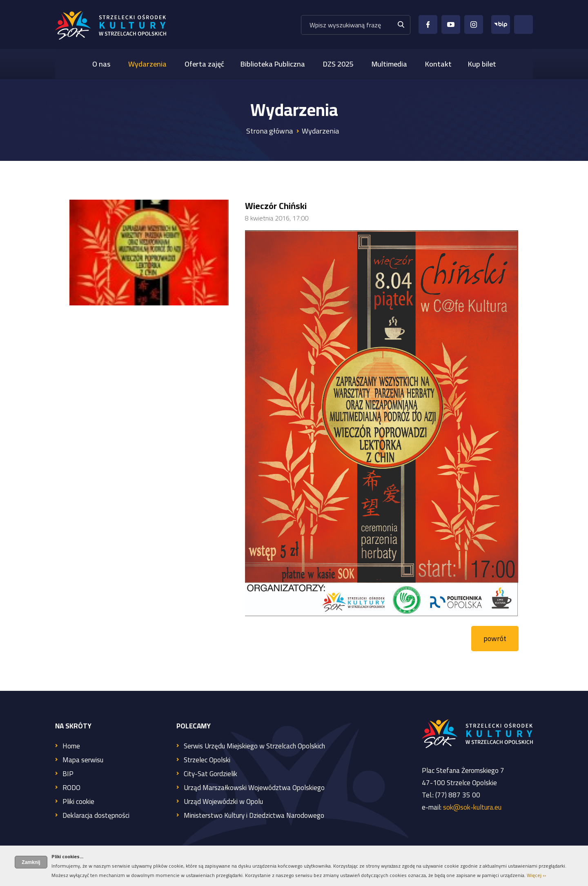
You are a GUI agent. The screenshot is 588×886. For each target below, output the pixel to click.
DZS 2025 (338, 64)
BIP (68, 774)
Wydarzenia (147, 64)
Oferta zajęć (204, 64)
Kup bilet (482, 64)
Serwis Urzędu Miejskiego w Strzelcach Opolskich (254, 747)
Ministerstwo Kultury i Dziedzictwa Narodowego (254, 816)
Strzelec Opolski (207, 760)
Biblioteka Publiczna (273, 64)
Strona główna (269, 131)
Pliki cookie (78, 802)
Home (71, 747)
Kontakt (438, 64)
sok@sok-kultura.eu (472, 807)
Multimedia (389, 64)
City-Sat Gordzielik (210, 774)
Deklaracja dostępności (96, 816)
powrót (495, 638)
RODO (71, 788)
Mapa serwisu (83, 760)
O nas (101, 64)
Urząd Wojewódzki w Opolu (223, 802)
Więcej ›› (536, 875)
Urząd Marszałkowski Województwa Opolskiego (254, 788)
